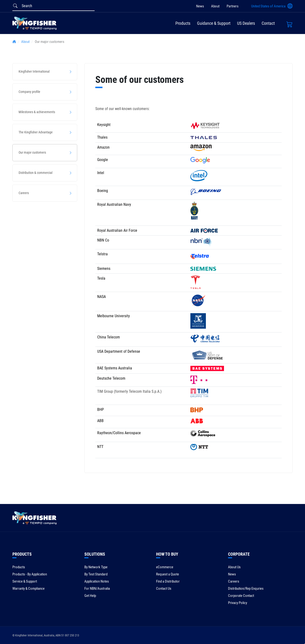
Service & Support (25, 581)
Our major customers (32, 152)
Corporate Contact (241, 596)
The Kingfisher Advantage (36, 132)
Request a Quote (168, 574)
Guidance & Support (214, 23)
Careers (24, 193)
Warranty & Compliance (28, 589)
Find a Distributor (168, 581)
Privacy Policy (238, 603)
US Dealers (246, 23)
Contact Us (164, 589)
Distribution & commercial (36, 173)
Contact (268, 23)
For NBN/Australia (97, 589)
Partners (233, 6)
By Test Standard (96, 574)
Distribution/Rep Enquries (246, 589)
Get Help (90, 596)
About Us (234, 567)
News (200, 6)
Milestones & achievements (37, 112)
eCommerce (165, 567)
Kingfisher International (34, 71)
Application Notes (97, 581)
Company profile (29, 92)
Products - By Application (30, 574)
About (215, 6)
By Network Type (96, 567)
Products (183, 23)
